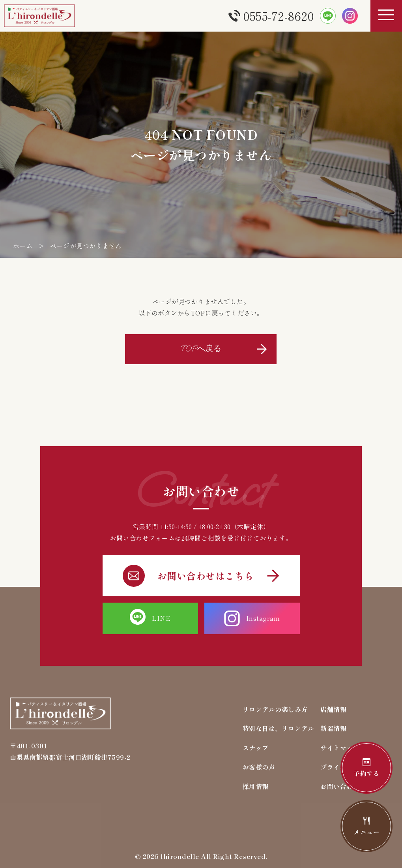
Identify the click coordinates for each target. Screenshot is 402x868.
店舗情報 (333, 709)
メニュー (366, 827)
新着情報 (333, 728)
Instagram (252, 618)
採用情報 (256, 786)
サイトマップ (340, 748)
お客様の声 (259, 767)
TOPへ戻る (201, 349)
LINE (150, 618)
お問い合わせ (340, 786)
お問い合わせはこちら (201, 576)
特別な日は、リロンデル (279, 728)
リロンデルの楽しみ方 (275, 709)
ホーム (23, 246)
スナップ (256, 748)
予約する (366, 768)
